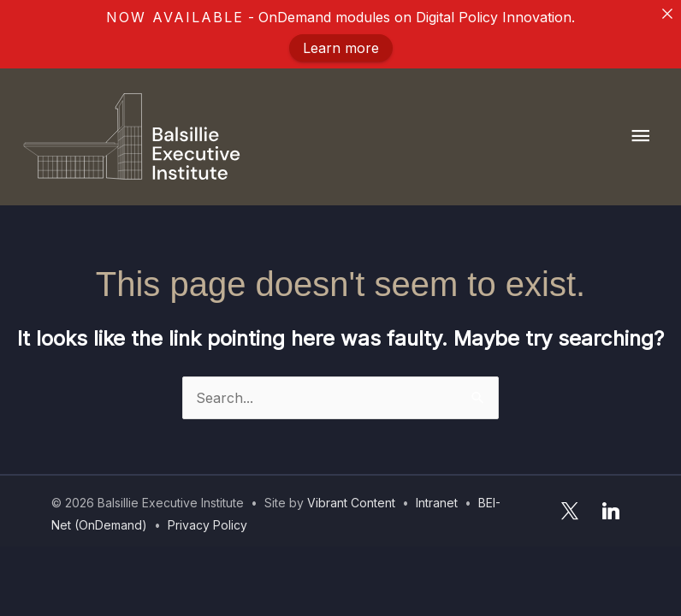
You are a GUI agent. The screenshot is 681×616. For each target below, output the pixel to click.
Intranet (437, 503)
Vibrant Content (351, 503)
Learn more (341, 48)
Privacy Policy (207, 525)
